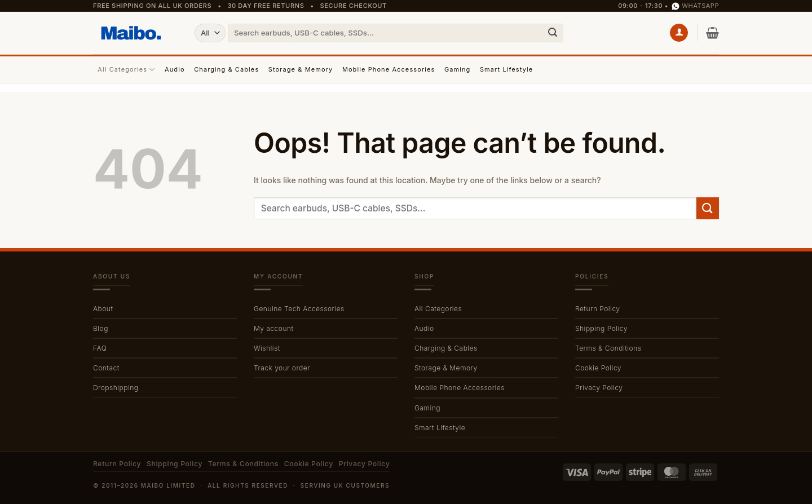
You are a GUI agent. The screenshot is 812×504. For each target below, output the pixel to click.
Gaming (458, 69)
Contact (106, 368)
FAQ (100, 348)
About (103, 309)
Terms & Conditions (608, 348)
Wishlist (267, 348)
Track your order (282, 368)
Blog (101, 328)
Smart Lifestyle (506, 69)
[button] (679, 33)
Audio (175, 69)
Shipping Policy (601, 328)
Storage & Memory (301, 69)
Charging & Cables (226, 69)
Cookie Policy (598, 368)
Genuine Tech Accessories (299, 309)
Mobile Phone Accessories (389, 69)
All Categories (126, 70)
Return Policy (598, 309)
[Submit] (553, 33)
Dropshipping (116, 388)
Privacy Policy (599, 388)
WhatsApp (695, 6)
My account (274, 328)
